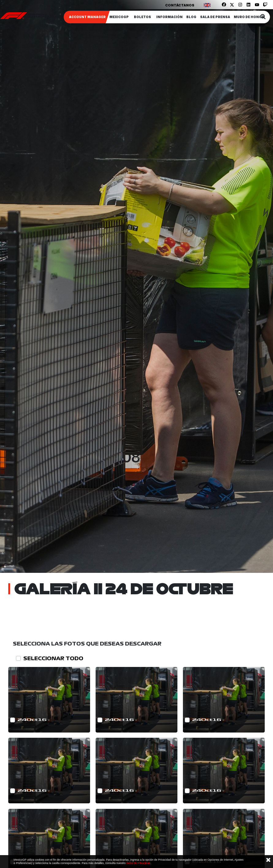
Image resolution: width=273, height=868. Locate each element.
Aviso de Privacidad (138, 863)
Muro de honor (249, 17)
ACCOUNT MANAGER (87, 17)
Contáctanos (180, 5)
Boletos (142, 17)
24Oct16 (32, 720)
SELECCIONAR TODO (53, 658)
